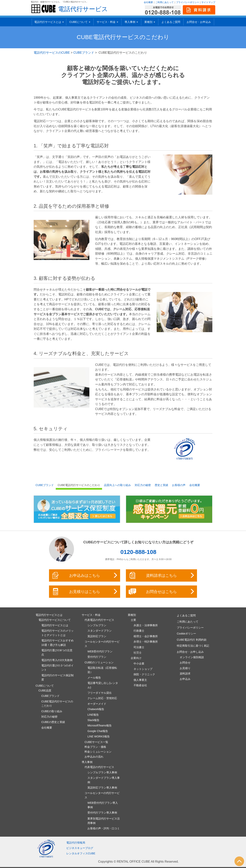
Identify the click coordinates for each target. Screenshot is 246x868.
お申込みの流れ (94, 757)
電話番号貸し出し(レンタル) (103, 685)
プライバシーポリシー (188, 2)
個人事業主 (140, 680)
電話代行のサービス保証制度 (57, 677)
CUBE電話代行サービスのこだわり (79, 485)
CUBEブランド (84, 53)
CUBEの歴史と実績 (53, 722)
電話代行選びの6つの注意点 (57, 652)
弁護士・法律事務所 (146, 625)
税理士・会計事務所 (146, 636)
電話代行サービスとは (49, 22)
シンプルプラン (97, 625)
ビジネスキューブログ (80, 848)
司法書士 (139, 647)
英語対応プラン (97, 636)
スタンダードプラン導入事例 (104, 780)
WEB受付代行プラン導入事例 (103, 805)
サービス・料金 (107, 22)
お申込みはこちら (85, 575)
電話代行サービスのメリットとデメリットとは (57, 633)
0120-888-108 (138, 552)
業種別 (150, 22)
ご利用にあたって (165, 2)
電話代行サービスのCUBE (52, 53)
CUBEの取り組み (52, 711)
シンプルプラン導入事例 (102, 772)
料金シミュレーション (98, 752)
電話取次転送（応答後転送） (102, 670)
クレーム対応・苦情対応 (102, 698)
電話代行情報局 (76, 843)
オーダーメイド (97, 704)
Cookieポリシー (186, 634)
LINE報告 (93, 715)
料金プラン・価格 (95, 747)
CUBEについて (80, 22)
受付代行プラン (97, 657)
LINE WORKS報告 (99, 736)
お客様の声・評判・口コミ (104, 828)
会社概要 (148, 2)
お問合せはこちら (162, 592)
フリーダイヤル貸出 (100, 693)
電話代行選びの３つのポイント (57, 668)
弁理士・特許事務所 (146, 642)
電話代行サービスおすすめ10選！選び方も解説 (57, 643)
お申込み (185, 679)
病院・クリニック (144, 674)
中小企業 (139, 664)
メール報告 (94, 678)
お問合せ (185, 663)
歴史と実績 (161, 485)
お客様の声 (179, 485)
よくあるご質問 (171, 22)
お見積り (185, 668)
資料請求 (185, 674)
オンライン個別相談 (192, 657)
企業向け (136, 658)
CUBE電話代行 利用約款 (192, 640)
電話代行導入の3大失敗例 (57, 660)
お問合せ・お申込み (199, 22)
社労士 (138, 653)
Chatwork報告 (96, 709)
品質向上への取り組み (117, 485)
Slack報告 (93, 720)
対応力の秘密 (143, 485)
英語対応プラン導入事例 (102, 788)
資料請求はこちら (162, 575)
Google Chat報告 (98, 731)
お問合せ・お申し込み (190, 652)
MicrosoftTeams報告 (100, 725)
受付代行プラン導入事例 (102, 813)
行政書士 (139, 631)
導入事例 (131, 22)
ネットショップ (143, 669)
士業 (133, 620)
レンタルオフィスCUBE (81, 853)
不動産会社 (140, 685)
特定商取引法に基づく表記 (193, 646)
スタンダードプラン (100, 631)
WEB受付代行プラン (100, 651)
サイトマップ (208, 2)
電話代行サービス (83, 9)
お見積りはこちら (85, 592)
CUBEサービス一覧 (96, 742)
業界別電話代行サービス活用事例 (104, 821)
